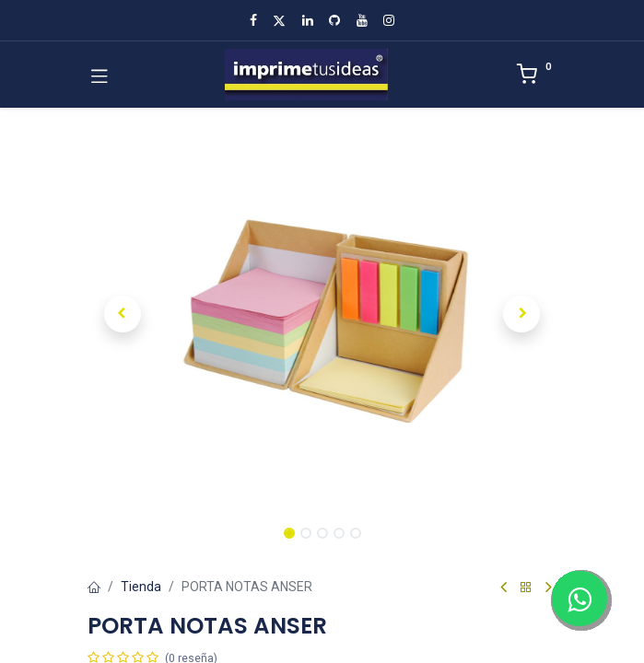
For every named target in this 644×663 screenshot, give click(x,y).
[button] (123, 314)
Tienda (141, 587)
